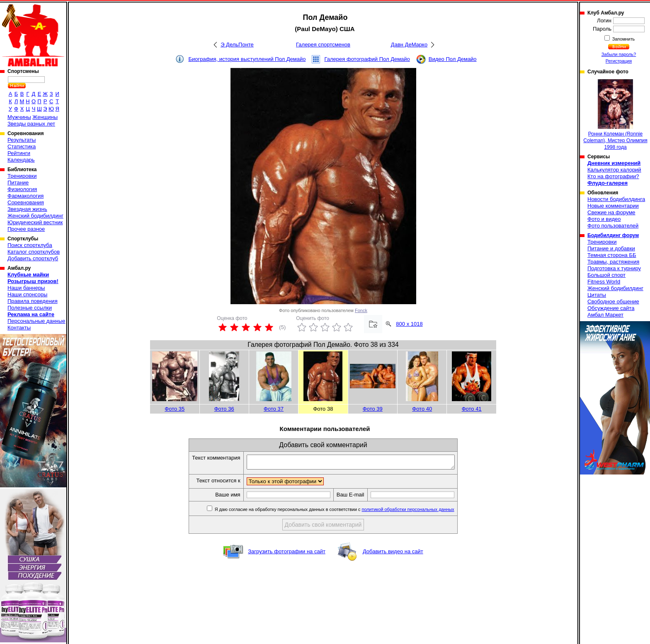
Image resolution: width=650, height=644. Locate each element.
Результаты (22, 140)
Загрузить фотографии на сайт (287, 554)
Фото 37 (274, 409)
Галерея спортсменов (323, 45)
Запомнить (623, 39)
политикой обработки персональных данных (421, 512)
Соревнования (26, 202)
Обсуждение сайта (611, 308)
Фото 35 (175, 409)
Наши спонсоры (27, 294)
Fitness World (604, 282)
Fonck (361, 310)
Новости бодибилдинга (616, 199)
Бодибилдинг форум (613, 235)
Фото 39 (373, 409)
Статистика (22, 146)
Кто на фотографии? (613, 176)
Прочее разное (26, 229)
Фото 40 (422, 409)
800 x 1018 (409, 324)
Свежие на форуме (611, 212)
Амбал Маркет (605, 315)
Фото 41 (472, 409)
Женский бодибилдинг (35, 216)
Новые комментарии (613, 206)
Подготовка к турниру (614, 268)
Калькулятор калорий (614, 170)
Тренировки (22, 176)
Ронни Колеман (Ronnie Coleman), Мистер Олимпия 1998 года (615, 115)
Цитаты (597, 295)
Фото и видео (604, 219)
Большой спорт (606, 275)
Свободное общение (613, 301)
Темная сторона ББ (612, 255)
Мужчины (19, 117)
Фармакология (25, 196)
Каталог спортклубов (34, 252)
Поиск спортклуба (30, 245)
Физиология (22, 189)
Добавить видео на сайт (393, 554)
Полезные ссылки (30, 308)
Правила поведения (33, 301)
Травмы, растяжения (613, 262)
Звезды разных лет (31, 124)
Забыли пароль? (619, 54)
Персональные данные (36, 321)
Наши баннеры (26, 288)
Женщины (45, 117)
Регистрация (619, 61)
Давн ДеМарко (409, 45)
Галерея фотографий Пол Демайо (367, 59)
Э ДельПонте (237, 45)
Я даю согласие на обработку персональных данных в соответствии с (346, 512)
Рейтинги (19, 153)
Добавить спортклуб (33, 258)
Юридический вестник (35, 222)
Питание (18, 183)
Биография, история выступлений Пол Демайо (247, 59)
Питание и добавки (611, 248)
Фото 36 (224, 409)
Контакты (19, 328)
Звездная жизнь (27, 209)
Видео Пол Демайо (453, 59)
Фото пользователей (613, 226)
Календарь (21, 160)
